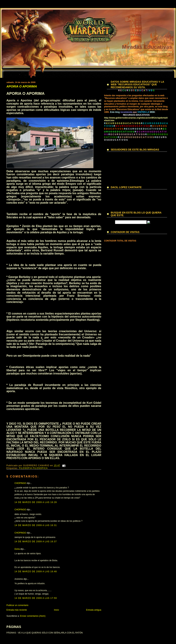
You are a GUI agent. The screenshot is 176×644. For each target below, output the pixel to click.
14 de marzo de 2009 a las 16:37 (36, 542)
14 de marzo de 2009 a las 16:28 (36, 502)
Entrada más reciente (17, 610)
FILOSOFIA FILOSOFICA (33, 468)
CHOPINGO (20, 483)
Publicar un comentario (17, 605)
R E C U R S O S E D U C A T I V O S (142, 129)
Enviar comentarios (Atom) (33, 616)
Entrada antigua (94, 610)
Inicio (57, 610)
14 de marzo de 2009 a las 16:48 (36, 572)
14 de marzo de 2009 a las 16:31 (36, 525)
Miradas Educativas (147, 47)
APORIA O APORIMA (22, 86)
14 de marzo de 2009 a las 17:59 (36, 598)
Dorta (17, 549)
